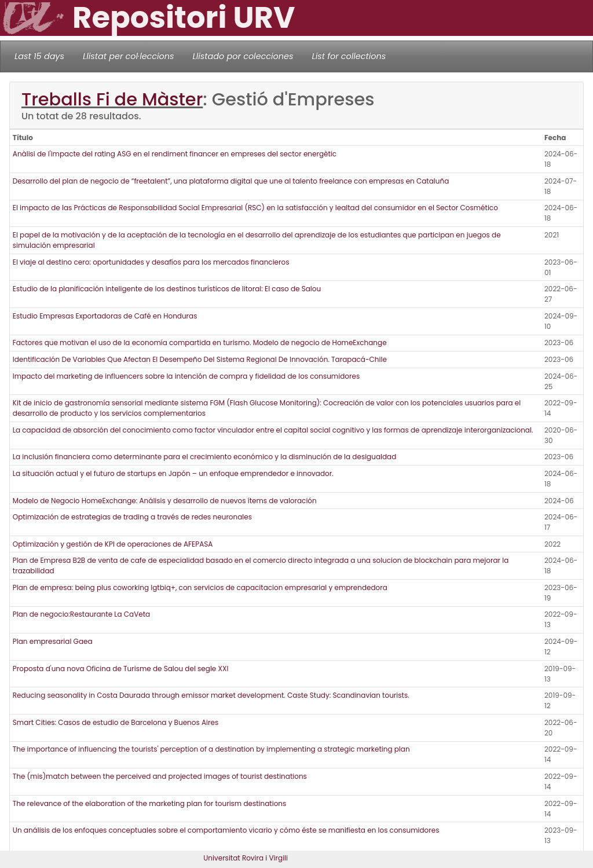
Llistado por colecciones (243, 56)
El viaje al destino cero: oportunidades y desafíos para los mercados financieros (151, 262)
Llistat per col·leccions (129, 56)
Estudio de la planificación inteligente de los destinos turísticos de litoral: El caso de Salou (167, 289)
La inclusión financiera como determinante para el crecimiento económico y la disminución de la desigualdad (205, 457)
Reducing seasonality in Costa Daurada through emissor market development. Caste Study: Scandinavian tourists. (211, 695)
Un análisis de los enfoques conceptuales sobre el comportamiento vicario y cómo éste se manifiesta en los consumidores (226, 830)
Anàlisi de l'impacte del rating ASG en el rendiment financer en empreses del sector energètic (175, 154)
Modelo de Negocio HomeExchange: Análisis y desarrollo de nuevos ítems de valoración (165, 501)
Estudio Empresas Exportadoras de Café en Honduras (105, 316)
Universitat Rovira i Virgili (246, 858)
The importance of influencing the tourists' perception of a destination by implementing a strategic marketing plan (211, 749)
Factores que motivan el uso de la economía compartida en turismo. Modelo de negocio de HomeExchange (200, 343)
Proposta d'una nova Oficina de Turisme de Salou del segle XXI (121, 669)
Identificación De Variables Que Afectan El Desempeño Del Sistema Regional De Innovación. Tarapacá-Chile (200, 359)
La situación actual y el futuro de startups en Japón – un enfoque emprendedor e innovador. (173, 473)
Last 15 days (39, 56)
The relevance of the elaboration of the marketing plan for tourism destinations (150, 803)
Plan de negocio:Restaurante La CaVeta (81, 614)
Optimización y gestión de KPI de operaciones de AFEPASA (113, 544)
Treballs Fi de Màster (112, 99)
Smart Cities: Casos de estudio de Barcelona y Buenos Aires (116, 722)
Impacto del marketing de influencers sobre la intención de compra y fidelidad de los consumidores (186, 376)
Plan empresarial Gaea (53, 641)
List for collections (349, 56)
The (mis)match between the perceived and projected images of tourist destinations (160, 776)
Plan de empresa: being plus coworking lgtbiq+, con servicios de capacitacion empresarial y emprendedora (200, 587)
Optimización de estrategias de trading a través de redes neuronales (132, 517)
